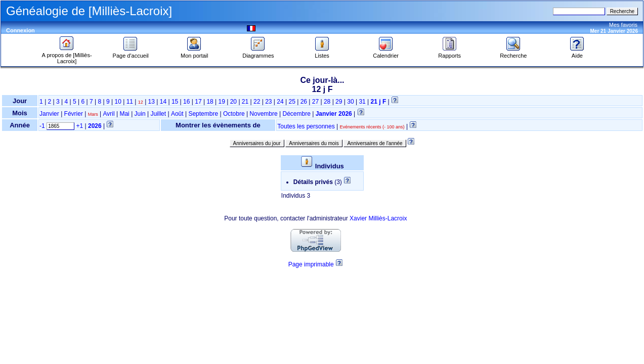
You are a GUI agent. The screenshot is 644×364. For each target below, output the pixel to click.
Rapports (449, 53)
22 (257, 102)
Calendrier (386, 53)
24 (280, 102)
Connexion (20, 30)
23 (268, 102)
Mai (124, 114)
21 (245, 102)
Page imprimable (311, 264)
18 (210, 102)
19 (222, 102)
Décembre (297, 114)
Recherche (513, 53)
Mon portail (194, 53)
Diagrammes (258, 53)
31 (362, 102)
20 (233, 102)
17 (198, 102)
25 (292, 102)
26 (304, 102)
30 (350, 102)
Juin (140, 114)
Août (177, 114)
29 (339, 102)
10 (118, 102)
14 (163, 102)
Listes (322, 53)
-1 (42, 126)
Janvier (49, 114)
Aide (577, 53)
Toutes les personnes (306, 126)
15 (175, 102)
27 (315, 102)
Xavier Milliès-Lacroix (378, 218)
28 (327, 102)
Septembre (203, 114)
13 (152, 102)
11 (130, 102)
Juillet (158, 114)
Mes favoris (623, 25)
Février (74, 114)
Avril (109, 114)
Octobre (234, 114)
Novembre (263, 114)
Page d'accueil (131, 53)
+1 (79, 126)
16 (186, 102)
